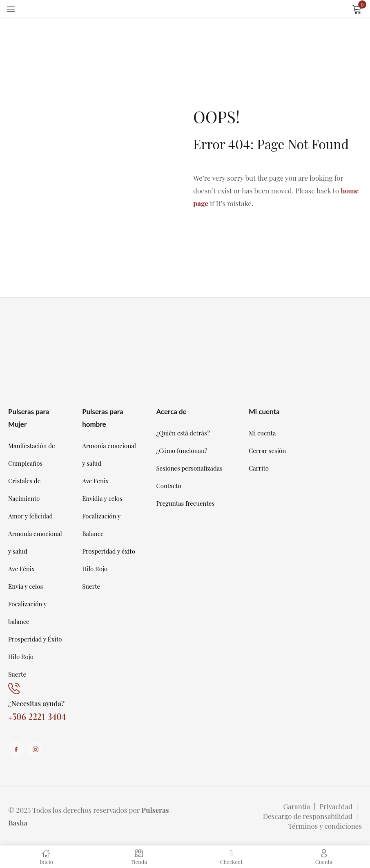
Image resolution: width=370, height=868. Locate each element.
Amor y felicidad (30, 516)
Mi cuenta (262, 433)
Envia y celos (26, 586)
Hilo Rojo (21, 657)
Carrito (259, 468)
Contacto (168, 486)
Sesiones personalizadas (189, 468)
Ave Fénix (21, 569)
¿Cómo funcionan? (182, 451)
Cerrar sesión (267, 451)
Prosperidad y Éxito (35, 639)
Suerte (17, 674)
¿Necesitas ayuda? (36, 703)
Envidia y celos (102, 498)
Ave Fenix (95, 481)
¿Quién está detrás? (183, 433)
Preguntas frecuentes (185, 503)
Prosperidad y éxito (109, 551)
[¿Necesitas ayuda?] (14, 689)
